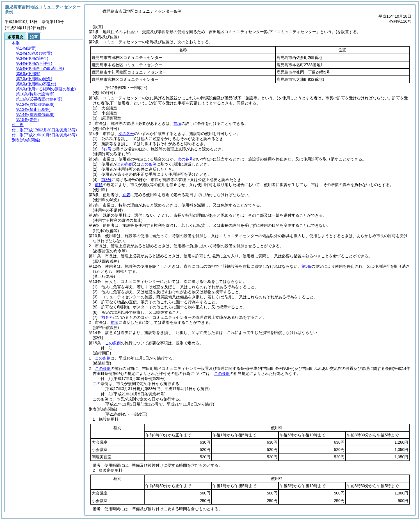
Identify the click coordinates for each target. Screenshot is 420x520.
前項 (177, 123)
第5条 (307, 266)
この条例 (125, 164)
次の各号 (126, 134)
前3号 (106, 180)
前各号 (107, 317)
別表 (126, 195)
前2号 (106, 149)
